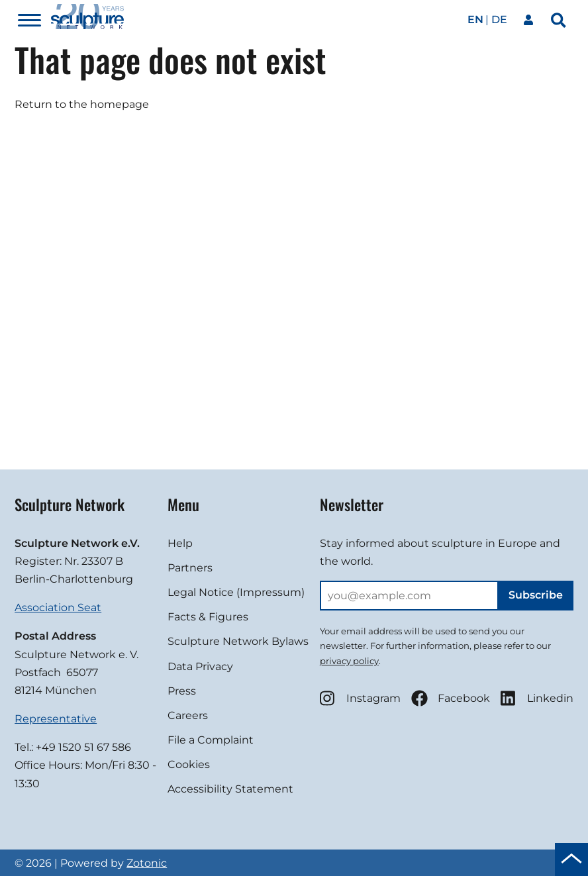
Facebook (451, 698)
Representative (56, 719)
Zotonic (147, 863)
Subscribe (536, 595)
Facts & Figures (208, 617)
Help (180, 543)
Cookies (189, 764)
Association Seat (58, 608)
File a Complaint (211, 740)
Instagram (360, 698)
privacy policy (349, 661)
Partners (190, 568)
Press (182, 691)
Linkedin (537, 698)
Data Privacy (200, 666)
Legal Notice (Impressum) (236, 592)
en (475, 20)
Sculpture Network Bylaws (238, 641)
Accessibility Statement (230, 789)
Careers (188, 715)
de (499, 20)
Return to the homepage (82, 104)
